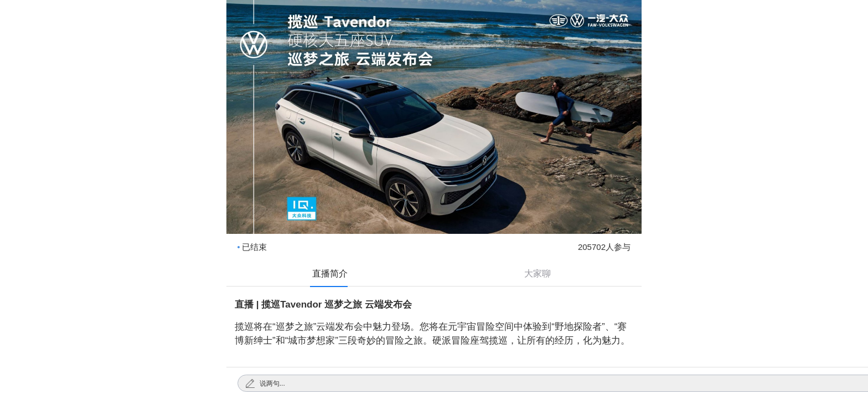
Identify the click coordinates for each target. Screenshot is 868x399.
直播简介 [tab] (330, 273)
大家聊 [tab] (538, 273)
